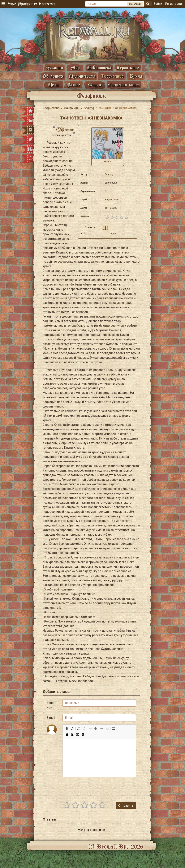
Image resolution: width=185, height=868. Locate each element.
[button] (67, 728)
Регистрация (174, 4)
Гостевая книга (124, 85)
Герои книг (128, 67)
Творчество (112, 76)
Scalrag (89, 108)
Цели (53, 85)
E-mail (51, 718)
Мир (75, 67)
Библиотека (99, 67)
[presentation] (107, 788)
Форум (95, 85)
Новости (54, 67)
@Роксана (65, 130)
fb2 (86, 234)
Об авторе (53, 76)
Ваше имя (50, 705)
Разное (73, 85)
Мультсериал (82, 76)
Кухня (136, 76)
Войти (158, 4)
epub (113, 234)
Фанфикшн (72, 108)
